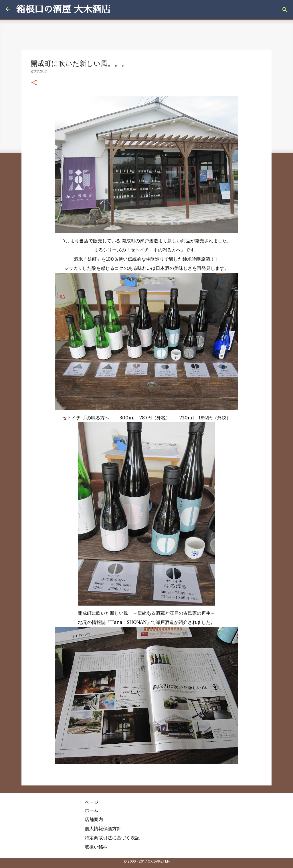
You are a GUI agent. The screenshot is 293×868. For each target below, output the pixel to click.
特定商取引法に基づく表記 (112, 838)
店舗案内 (94, 819)
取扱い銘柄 (96, 847)
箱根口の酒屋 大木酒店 (63, 9)
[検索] (285, 10)
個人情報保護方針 (103, 828)
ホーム (92, 810)
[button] (34, 83)
